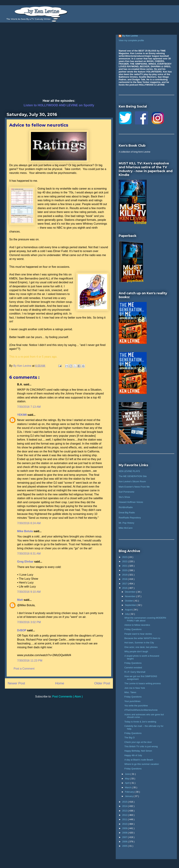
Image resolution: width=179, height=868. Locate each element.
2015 (125, 802)
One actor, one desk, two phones (141, 647)
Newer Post (16, 683)
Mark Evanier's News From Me (134, 487)
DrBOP (22, 630)
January (129, 796)
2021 (125, 566)
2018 (125, 579)
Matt (20, 600)
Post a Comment (24, 669)
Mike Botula (25, 531)
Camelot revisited (133, 668)
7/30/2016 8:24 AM (29, 523)
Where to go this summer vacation (142, 764)
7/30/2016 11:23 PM (30, 661)
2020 (125, 570)
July (127, 614)
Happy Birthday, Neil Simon (138, 751)
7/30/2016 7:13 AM (29, 407)
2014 (125, 806)
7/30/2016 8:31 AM (29, 554)
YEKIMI (22, 415)
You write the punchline (136, 706)
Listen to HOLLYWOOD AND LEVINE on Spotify (59, 105)
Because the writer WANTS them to (142, 638)
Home (60, 683)
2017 (125, 584)
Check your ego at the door (138, 742)
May (127, 779)
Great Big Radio (127, 513)
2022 (125, 561)
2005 (125, 846)
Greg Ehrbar (26, 562)
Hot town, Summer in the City (139, 643)
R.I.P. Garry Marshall (135, 672)
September (131, 605)
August (129, 610)
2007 (125, 837)
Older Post (102, 683)
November (131, 596)
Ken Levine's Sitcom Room (132, 481)
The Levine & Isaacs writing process (142, 683)
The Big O (129, 738)
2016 (125, 588)
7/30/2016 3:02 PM (29, 622)
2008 (125, 833)
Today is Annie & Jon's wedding (140, 722)
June (128, 774)
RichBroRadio (126, 507)
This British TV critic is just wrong (141, 746)
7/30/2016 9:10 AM (29, 592)
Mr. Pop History (126, 523)
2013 (125, 811)
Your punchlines (132, 701)
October (129, 601)
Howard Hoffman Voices (131, 502)
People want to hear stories (138, 634)
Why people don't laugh (136, 651)
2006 (125, 842)
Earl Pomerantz (127, 492)
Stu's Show (124, 497)
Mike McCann (126, 528)
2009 (125, 828)
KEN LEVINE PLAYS (129, 471)
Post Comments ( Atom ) (67, 697)
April (128, 783)
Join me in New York (135, 688)
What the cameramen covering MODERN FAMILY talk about (145, 619)
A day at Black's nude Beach (139, 760)
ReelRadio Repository (130, 518)
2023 (125, 557)
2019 (125, 575)
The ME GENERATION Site (133, 476)
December (131, 592)
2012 (125, 815)
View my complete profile (131, 40)
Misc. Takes (130, 692)
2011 (125, 819)
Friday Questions (133, 629)
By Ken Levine (130, 36)
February (130, 792)
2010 (125, 824)
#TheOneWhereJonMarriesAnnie (141, 710)
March (128, 787)
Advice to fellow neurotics (137, 625)
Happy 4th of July (133, 755)
